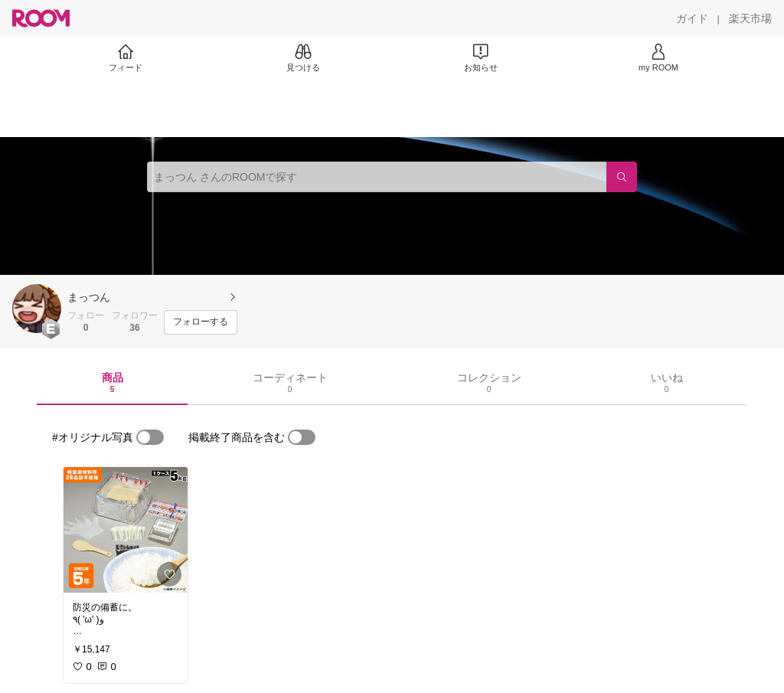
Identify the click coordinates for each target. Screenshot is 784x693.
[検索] (622, 177)
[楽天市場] (750, 18)
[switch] (150, 437)
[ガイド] (692, 18)
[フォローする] (201, 322)
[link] (126, 530)
